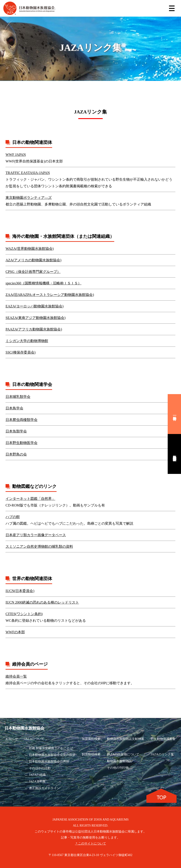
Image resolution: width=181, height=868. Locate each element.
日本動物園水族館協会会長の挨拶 (52, 755)
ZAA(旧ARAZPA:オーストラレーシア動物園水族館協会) (50, 295)
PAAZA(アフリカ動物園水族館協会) (34, 329)
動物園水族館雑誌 (119, 761)
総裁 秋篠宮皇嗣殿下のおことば (51, 748)
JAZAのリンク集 (162, 754)
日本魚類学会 (16, 431)
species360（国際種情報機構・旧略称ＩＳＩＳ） (43, 283)
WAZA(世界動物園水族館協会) (30, 249)
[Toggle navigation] (172, 8)
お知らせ (12, 739)
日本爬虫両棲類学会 (22, 420)
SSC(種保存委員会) (21, 352)
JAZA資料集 (37, 781)
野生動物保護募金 (163, 739)
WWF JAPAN (16, 155)
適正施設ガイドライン (44, 788)
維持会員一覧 (16, 676)
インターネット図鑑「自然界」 (30, 499)
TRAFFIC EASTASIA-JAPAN (28, 173)
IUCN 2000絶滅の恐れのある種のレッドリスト (42, 602)
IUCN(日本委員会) (20, 591)
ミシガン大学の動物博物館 (27, 341)
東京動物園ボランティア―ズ (29, 198)
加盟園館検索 (91, 739)
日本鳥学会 (14, 408)
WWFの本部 (15, 632)
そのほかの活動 (40, 768)
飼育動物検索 (91, 754)
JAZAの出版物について (123, 754)
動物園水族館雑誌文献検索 (126, 739)
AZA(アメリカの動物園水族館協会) (33, 260)
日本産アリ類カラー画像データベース (36, 535)
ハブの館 (13, 517)
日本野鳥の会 (16, 454)
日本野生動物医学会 (22, 443)
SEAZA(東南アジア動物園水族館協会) (35, 318)
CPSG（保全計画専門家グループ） (33, 272)
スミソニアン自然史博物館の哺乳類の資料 (39, 546)
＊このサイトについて (90, 844)
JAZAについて (34, 739)
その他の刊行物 (118, 768)
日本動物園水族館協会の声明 (49, 761)
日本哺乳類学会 (18, 397)
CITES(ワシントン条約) (24, 614)
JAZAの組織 (37, 775)
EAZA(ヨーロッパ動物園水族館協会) (34, 306)
